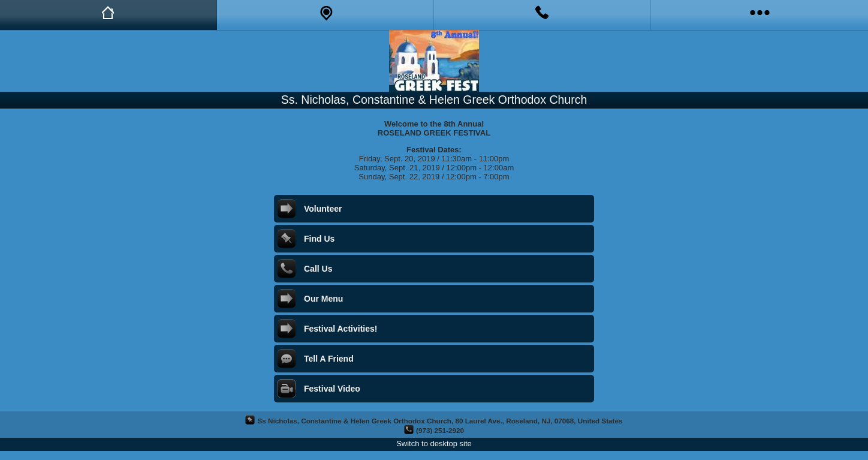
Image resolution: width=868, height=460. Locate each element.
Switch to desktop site (434, 444)
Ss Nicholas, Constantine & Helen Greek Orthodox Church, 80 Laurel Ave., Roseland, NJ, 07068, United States (440, 421)
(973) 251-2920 (440, 430)
